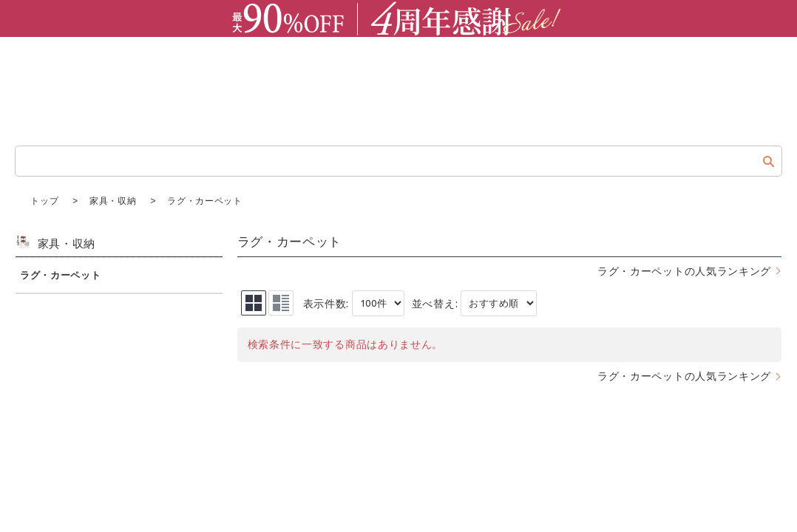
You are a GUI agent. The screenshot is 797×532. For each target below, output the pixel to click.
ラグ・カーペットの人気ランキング (684, 270)
